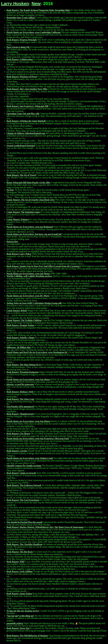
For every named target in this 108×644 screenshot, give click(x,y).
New (36, 4)
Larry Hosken (15, 4)
